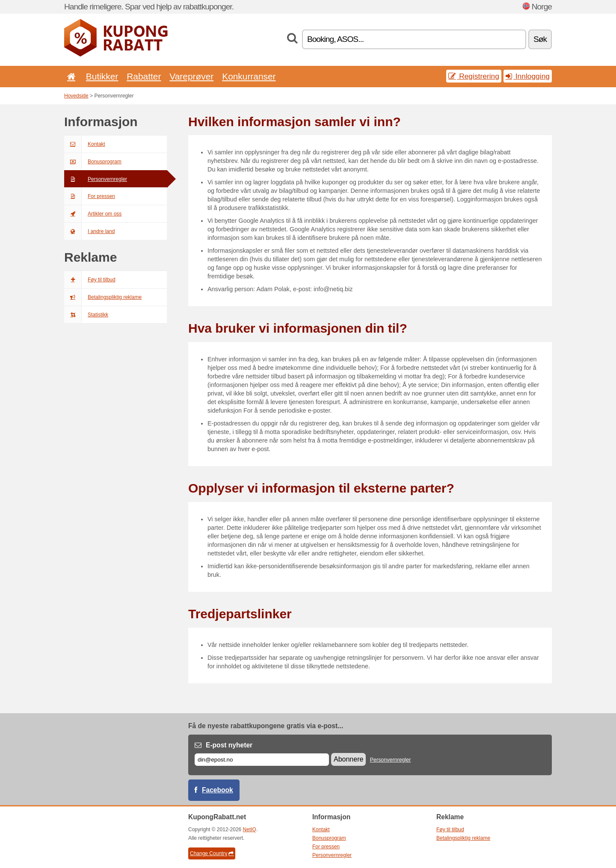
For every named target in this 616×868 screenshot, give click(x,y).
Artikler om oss (93, 214)
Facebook (218, 790)
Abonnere (348, 759)
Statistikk (86, 315)
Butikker (102, 76)
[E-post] (262, 760)
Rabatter (144, 76)
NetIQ (250, 830)
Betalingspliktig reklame (103, 297)
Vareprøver (191, 76)
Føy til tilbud (90, 280)
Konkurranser (249, 76)
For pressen (90, 196)
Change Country (212, 853)
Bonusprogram (93, 162)
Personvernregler (96, 179)
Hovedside (76, 96)
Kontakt (85, 144)
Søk (540, 39)
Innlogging (528, 76)
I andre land (89, 231)
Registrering (474, 76)
